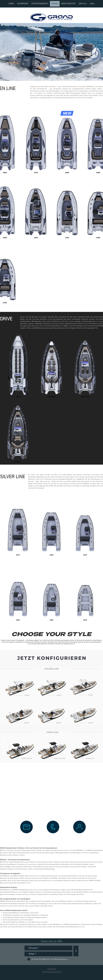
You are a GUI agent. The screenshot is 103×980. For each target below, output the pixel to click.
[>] (76, 951)
